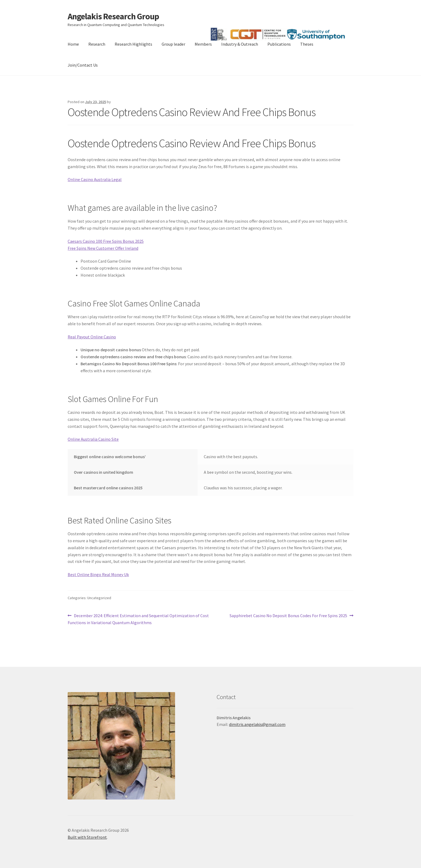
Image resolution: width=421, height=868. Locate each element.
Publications (279, 44)
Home (73, 44)
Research (97, 44)
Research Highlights (133, 44)
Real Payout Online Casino (92, 337)
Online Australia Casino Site (93, 439)
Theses (307, 44)
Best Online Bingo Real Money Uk (98, 574)
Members (203, 44)
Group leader (173, 44)
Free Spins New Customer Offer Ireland (103, 248)
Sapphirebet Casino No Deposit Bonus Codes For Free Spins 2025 (288, 616)
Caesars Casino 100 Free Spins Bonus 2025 (106, 241)
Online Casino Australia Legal (95, 179)
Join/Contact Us (83, 65)
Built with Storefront (87, 837)
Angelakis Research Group (113, 16)
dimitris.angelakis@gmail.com (257, 724)
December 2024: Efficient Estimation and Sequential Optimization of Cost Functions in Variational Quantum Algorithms (138, 619)
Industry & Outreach (240, 44)
